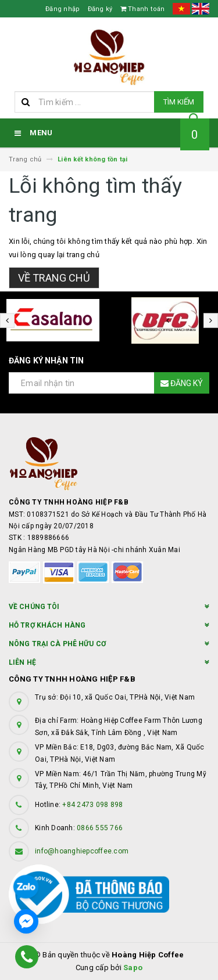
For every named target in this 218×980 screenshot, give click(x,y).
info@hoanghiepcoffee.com (82, 851)
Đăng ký (100, 9)
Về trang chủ (54, 278)
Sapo (133, 968)
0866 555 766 (100, 828)
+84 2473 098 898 (92, 805)
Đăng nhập (62, 9)
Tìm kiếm (179, 102)
